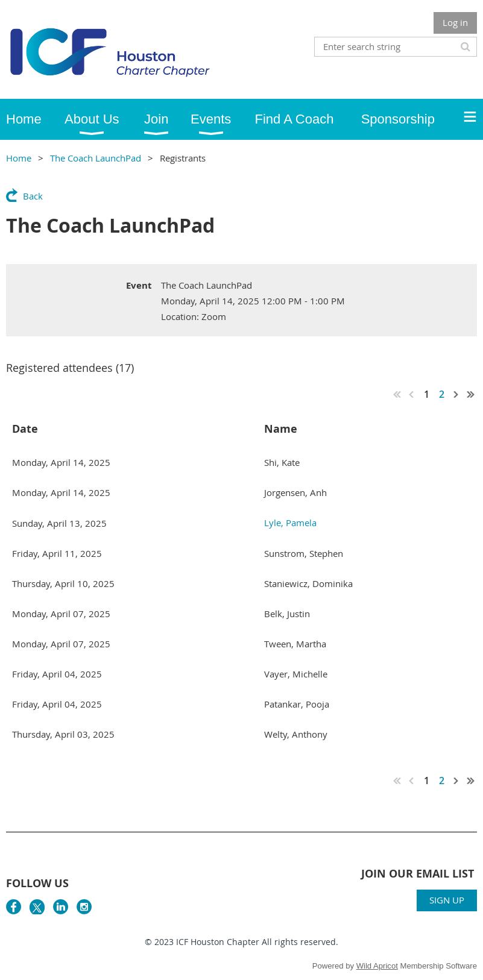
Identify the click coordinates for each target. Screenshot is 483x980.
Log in (455, 22)
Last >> (471, 394)
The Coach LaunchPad (96, 158)
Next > (456, 394)
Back (33, 196)
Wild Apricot (377, 966)
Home (19, 158)
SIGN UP (447, 900)
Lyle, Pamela (290, 523)
